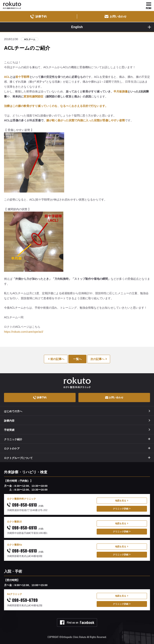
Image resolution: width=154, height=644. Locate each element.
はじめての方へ (77, 411)
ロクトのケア (12, 449)
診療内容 (77, 421)
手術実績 (77, 430)
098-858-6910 (26, 505)
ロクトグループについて (18, 458)
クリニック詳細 (122, 509)
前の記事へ (56, 359)
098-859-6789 (22, 600)
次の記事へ (99, 359)
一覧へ (77, 359)
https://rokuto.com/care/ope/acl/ (24, 332)
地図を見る (122, 501)
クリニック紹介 (13, 439)
